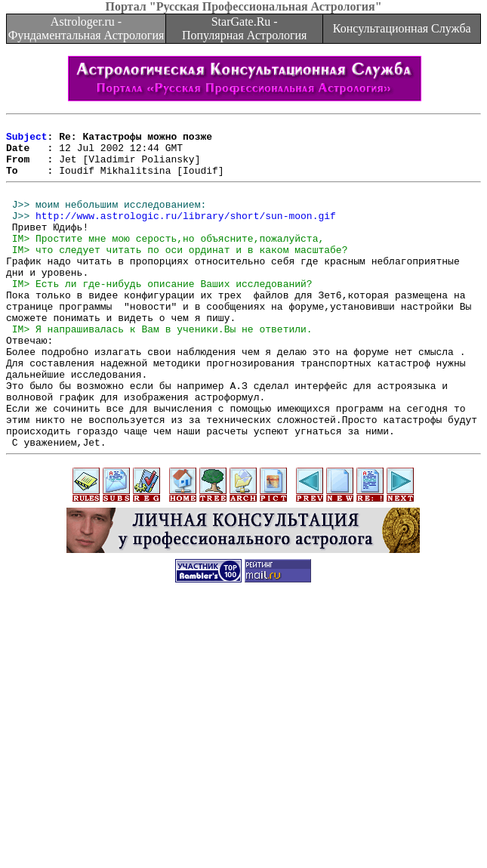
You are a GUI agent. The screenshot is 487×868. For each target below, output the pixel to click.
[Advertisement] (247, 762)
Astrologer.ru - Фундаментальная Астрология (86, 28)
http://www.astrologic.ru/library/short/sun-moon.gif (186, 233)
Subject (27, 141)
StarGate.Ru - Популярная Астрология (244, 28)
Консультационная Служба (402, 28)
